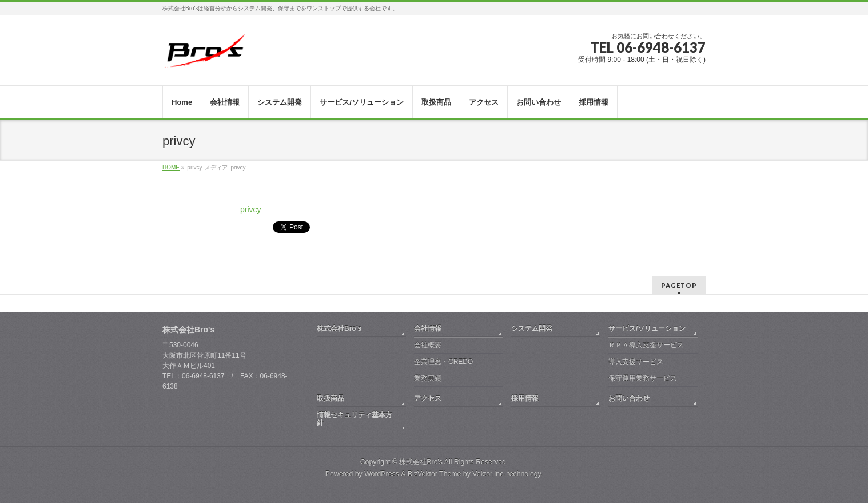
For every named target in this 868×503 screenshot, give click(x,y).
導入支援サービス (636, 362)
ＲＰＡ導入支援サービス (646, 345)
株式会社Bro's (421, 462)
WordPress (382, 474)
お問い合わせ (629, 398)
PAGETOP (679, 285)
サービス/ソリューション (647, 328)
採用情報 (525, 398)
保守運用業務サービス (643, 378)
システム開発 (532, 328)
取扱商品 (331, 398)
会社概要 (428, 345)
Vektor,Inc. (489, 474)
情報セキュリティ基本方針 (355, 419)
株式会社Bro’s (339, 328)
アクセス (428, 398)
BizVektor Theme (435, 474)
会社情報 (428, 328)
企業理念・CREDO (443, 362)
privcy (251, 209)
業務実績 (428, 378)
